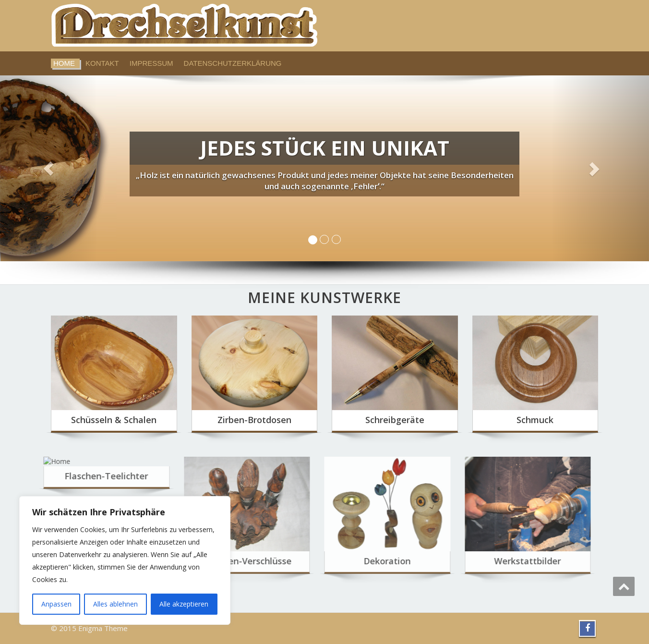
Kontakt (102, 63)
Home (64, 63)
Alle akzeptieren (184, 604)
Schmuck (535, 420)
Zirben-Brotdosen (254, 420)
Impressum (151, 63)
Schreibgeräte (395, 420)
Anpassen (56, 604)
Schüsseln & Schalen (114, 420)
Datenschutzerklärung (233, 63)
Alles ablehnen (115, 604)
